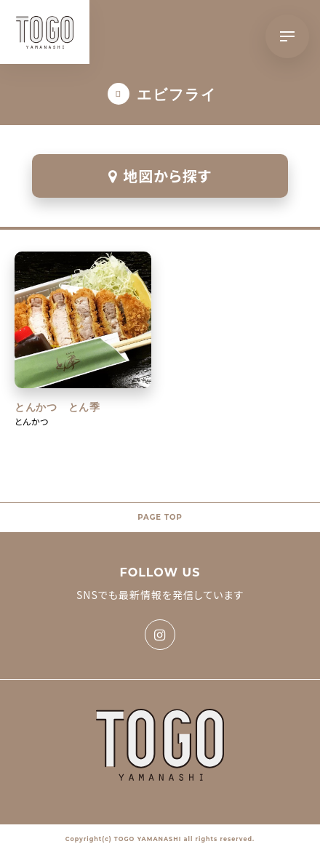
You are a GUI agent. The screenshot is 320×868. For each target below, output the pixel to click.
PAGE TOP (160, 517)
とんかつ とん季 (57, 407)
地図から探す (160, 176)
